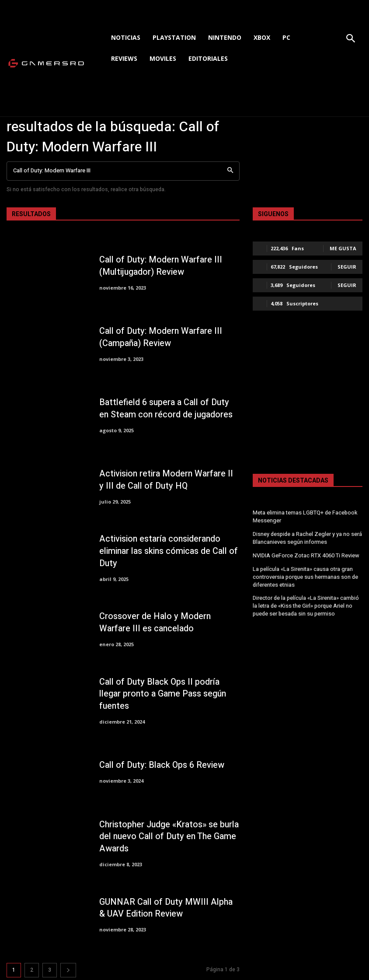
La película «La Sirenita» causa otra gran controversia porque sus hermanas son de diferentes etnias (305, 574)
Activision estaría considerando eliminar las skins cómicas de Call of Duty (166, 551)
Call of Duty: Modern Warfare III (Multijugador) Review (158, 266)
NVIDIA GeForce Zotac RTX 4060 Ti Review (305, 553)
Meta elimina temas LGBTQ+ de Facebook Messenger (304, 516)
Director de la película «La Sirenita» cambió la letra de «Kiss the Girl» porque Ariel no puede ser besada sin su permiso (306, 602)
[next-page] (68, 970)
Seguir (347, 267)
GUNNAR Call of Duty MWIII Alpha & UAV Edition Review (165, 908)
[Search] (230, 171)
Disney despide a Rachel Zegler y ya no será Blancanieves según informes (307, 537)
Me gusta (343, 248)
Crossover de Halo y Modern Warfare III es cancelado (169, 623)
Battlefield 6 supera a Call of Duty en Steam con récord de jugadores (166, 408)
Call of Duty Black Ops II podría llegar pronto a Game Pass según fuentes (168, 694)
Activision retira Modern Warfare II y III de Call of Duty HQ (166, 480)
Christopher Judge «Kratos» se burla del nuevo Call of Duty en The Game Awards (167, 836)
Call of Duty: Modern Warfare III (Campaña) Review (158, 337)
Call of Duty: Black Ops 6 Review (158, 765)
